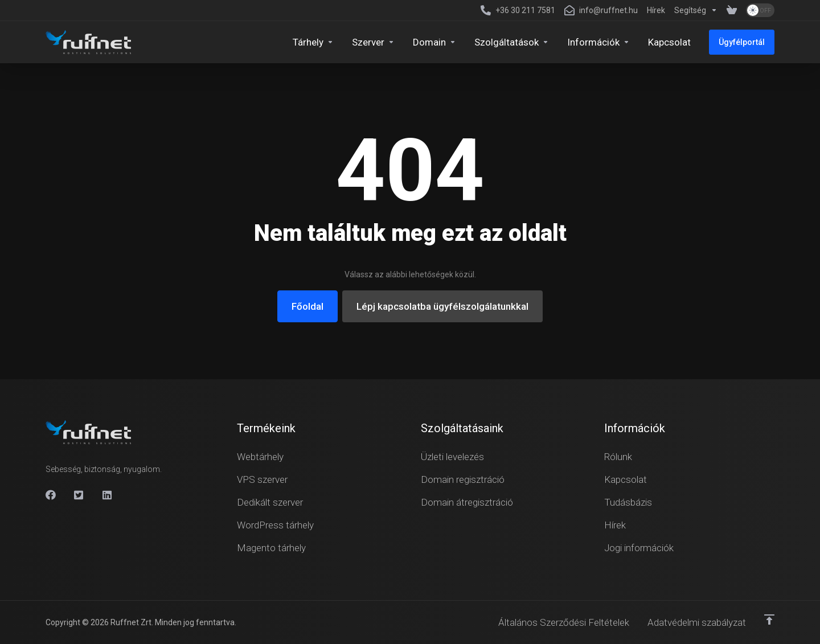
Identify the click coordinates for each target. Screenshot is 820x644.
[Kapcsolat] (669, 42)
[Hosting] (313, 42)
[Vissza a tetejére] (769, 620)
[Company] (598, 42)
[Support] (696, 10)
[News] (656, 10)
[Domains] (434, 42)
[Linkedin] (108, 495)
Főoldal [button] (307, 306)
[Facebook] (51, 495)
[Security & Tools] (512, 42)
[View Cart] (732, 10)
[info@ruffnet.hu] (601, 10)
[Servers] (373, 42)
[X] (79, 495)
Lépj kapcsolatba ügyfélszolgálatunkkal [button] (442, 306)
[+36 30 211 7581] (518, 10)
